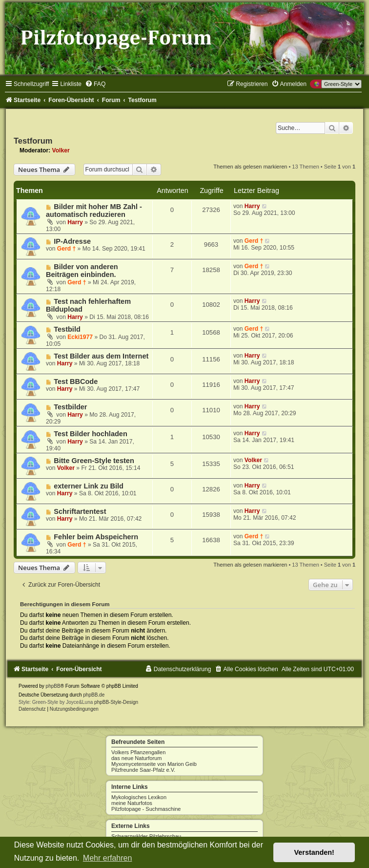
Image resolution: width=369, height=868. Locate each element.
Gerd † (66, 249)
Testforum (33, 141)
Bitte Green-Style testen (94, 461)
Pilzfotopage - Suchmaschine (146, 809)
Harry (75, 222)
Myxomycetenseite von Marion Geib (154, 764)
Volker (61, 150)
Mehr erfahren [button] (108, 858)
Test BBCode (76, 381)
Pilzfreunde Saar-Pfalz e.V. (143, 770)
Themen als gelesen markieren (250, 167)
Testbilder (70, 407)
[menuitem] (95, 84)
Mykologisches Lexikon (139, 797)
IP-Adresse (72, 241)
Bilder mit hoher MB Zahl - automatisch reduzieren (94, 211)
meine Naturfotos (132, 803)
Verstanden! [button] (314, 852)
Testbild (67, 329)
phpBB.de (94, 695)
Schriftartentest (80, 511)
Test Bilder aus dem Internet (101, 356)
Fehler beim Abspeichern (96, 537)
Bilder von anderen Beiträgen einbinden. (82, 271)
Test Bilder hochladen (91, 434)
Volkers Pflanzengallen (138, 752)
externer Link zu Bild (89, 486)
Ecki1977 (80, 337)
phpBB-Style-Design (116, 702)
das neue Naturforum (136, 758)
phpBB (53, 686)
